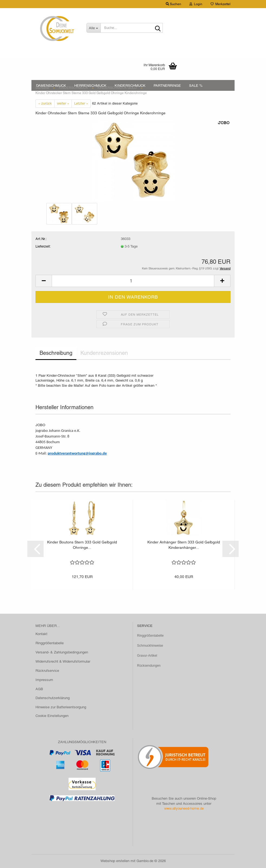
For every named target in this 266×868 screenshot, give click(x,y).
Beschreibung (56, 353)
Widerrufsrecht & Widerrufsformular (63, 661)
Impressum (44, 680)
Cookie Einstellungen (52, 716)
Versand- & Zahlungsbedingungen (62, 652)
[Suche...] (94, 28)
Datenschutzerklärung (53, 698)
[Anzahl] (133, 281)
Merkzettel (220, 4)
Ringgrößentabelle (50, 643)
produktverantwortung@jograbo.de (77, 453)
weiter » (63, 103)
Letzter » (81, 103)
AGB (39, 689)
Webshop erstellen (115, 861)
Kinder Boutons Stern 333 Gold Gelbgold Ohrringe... (82, 545)
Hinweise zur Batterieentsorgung (61, 707)
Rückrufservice (47, 671)
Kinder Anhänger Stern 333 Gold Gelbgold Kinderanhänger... (184, 545)
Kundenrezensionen (104, 353)
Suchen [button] (173, 4)
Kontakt (41, 634)
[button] (44, 281)
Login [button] (196, 4)
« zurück (45, 103)
